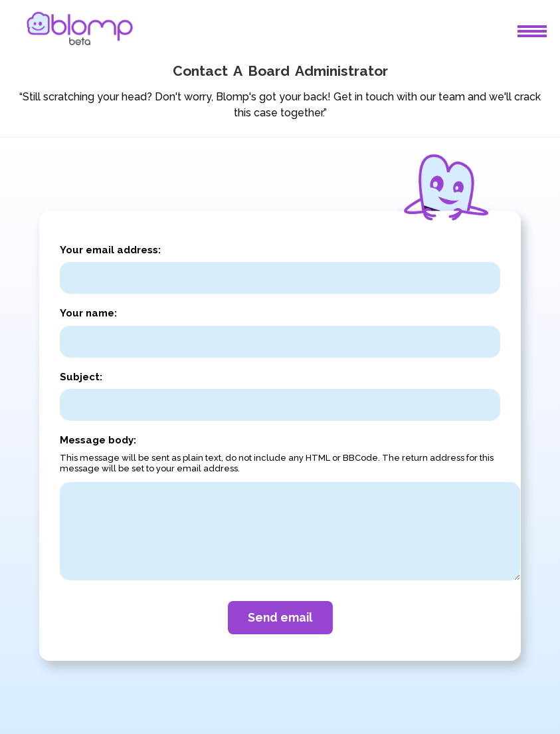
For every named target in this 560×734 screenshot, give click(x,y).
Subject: (81, 377)
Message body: (98, 440)
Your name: (88, 313)
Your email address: (110, 250)
